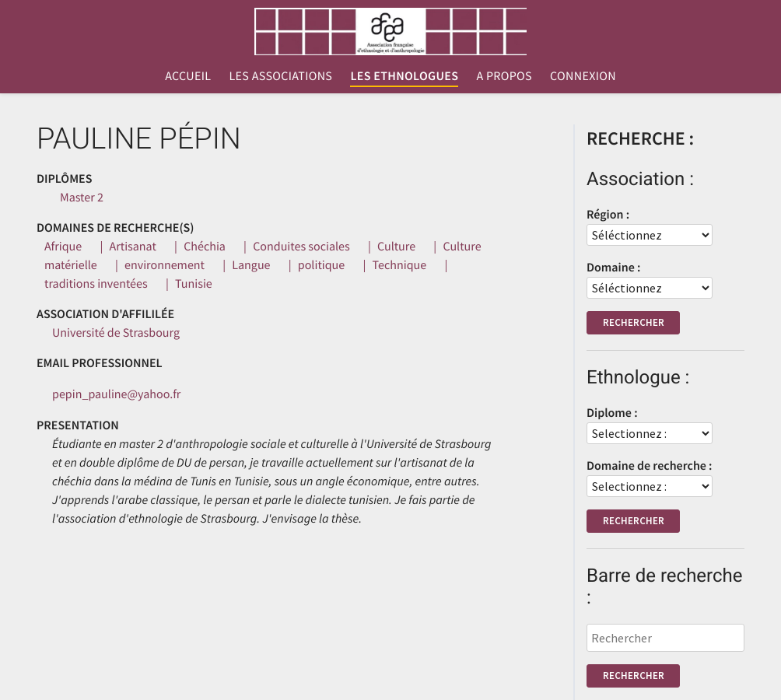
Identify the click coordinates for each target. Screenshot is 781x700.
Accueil (188, 76)
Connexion (583, 76)
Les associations (280, 76)
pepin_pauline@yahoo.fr (116, 394)
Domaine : (613, 268)
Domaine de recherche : (650, 466)
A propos (504, 76)
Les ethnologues (404, 76)
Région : (608, 215)
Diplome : (612, 413)
